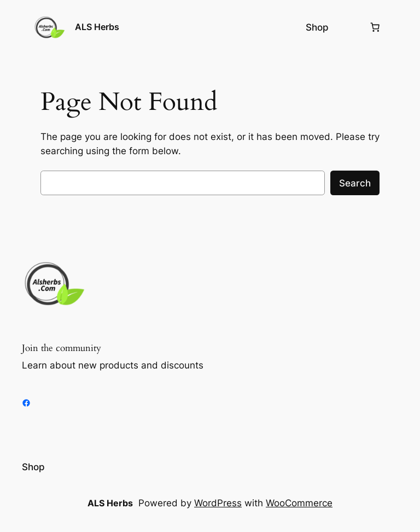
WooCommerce (299, 503)
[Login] (349, 28)
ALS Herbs (97, 27)
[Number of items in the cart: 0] (375, 27)
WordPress (218, 503)
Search (355, 183)
